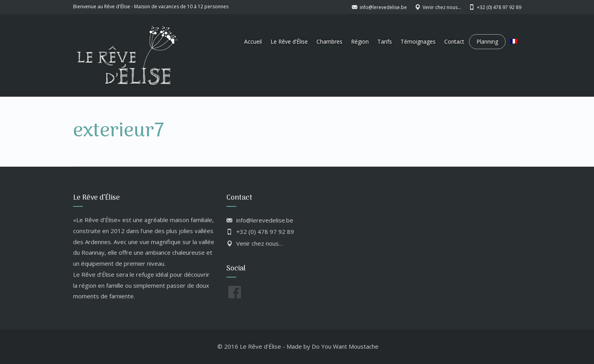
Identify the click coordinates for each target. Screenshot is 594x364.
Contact (454, 41)
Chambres (329, 41)
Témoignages (418, 41)
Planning (487, 41)
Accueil (253, 41)
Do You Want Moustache (345, 346)
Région (360, 41)
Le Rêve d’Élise (289, 41)
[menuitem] (514, 42)
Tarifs (385, 41)
